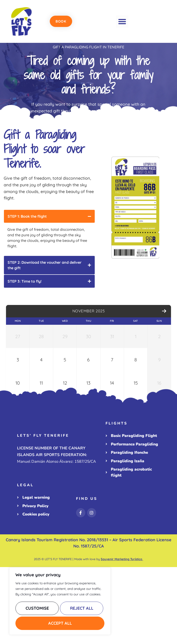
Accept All (60, 623)
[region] (60, 602)
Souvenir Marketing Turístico (122, 636)
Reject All (81, 610)
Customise (37, 610)
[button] (122, 21)
